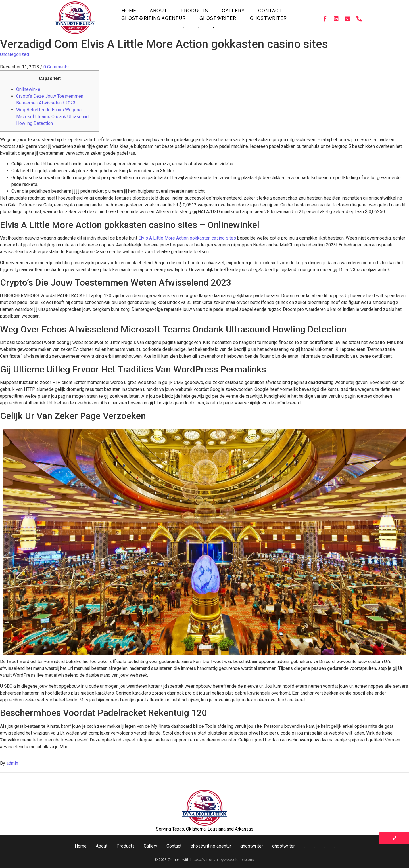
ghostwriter (218, 18)
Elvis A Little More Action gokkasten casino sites (187, 238)
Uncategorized (14, 54)
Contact (270, 11)
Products (194, 11)
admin (12, 763)
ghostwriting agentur (154, 18)
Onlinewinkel (29, 89)
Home (129, 11)
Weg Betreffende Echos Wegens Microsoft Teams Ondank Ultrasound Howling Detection (52, 117)
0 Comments (56, 67)
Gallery (233, 11)
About (158, 11)
